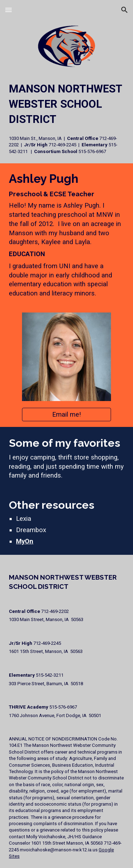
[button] (9, 10)
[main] (66, 118)
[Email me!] (66, 414)
